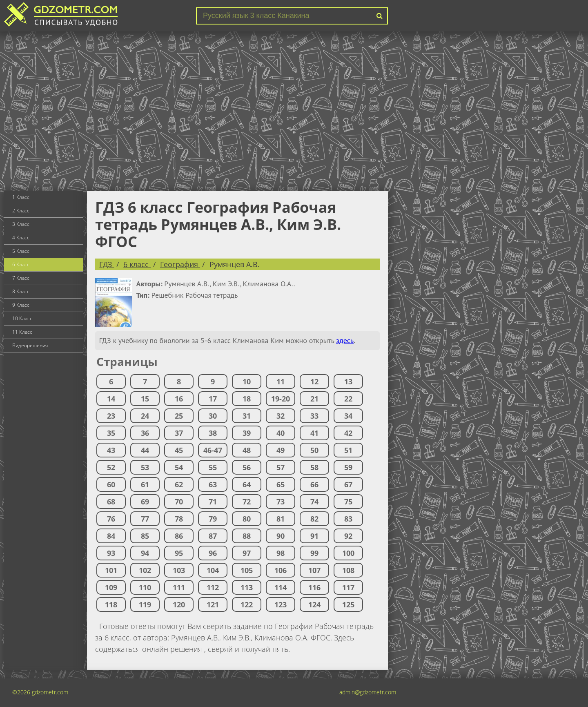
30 (213, 416)
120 (179, 604)
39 (247, 433)
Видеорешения (30, 345)
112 (213, 587)
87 (213, 536)
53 (145, 467)
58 (314, 467)
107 (314, 570)
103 (179, 570)
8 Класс (21, 291)
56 (247, 467)
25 (179, 416)
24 (145, 416)
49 (281, 450)
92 (348, 536)
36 (145, 433)
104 (213, 570)
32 (281, 416)
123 (281, 604)
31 (247, 416)
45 (179, 450)
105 (247, 570)
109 (111, 587)
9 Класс (21, 305)
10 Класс (22, 318)
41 (314, 433)
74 (314, 502)
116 (314, 587)
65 (281, 484)
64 (247, 484)
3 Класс (21, 224)
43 (111, 450)
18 (247, 399)
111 (179, 587)
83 (348, 519)
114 (281, 587)
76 (111, 519)
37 (179, 433)
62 (179, 484)
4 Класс (21, 238)
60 (111, 484)
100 (348, 553)
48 (247, 450)
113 (247, 587)
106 (281, 570)
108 (348, 570)
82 (314, 519)
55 (213, 467)
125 (348, 604)
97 (247, 553)
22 (348, 399)
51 (348, 450)
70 (179, 502)
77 (145, 519)
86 (179, 536)
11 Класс (22, 332)
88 (247, 536)
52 (111, 467)
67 (348, 484)
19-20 (281, 399)
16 (179, 399)
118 (111, 604)
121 (213, 604)
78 (179, 519)
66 (314, 484)
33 (314, 416)
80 (247, 519)
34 (348, 416)
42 (348, 433)
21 (314, 399)
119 (145, 604)
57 (281, 467)
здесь (345, 340)
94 (145, 553)
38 (213, 433)
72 (247, 502)
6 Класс (21, 264)
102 (145, 570)
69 (145, 502)
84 (111, 536)
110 (145, 587)
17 (213, 399)
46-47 (213, 450)
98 (281, 553)
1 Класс (21, 197)
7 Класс (21, 278)
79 (213, 519)
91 (314, 536)
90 (281, 536)
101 (111, 570)
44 (145, 450)
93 (111, 553)
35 (111, 433)
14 (111, 399)
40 (281, 433)
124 (314, 604)
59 (348, 467)
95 (179, 553)
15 (145, 399)
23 (111, 416)
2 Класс (21, 211)
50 (314, 450)
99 (314, 553)
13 (348, 381)
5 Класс (21, 251)
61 (145, 484)
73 (281, 502)
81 (281, 519)
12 (314, 381)
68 (111, 502)
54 (179, 467)
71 (213, 502)
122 (247, 604)
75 (348, 502)
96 (213, 553)
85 (145, 536)
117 (348, 587)
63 (213, 484)
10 (247, 381)
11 (281, 381)
